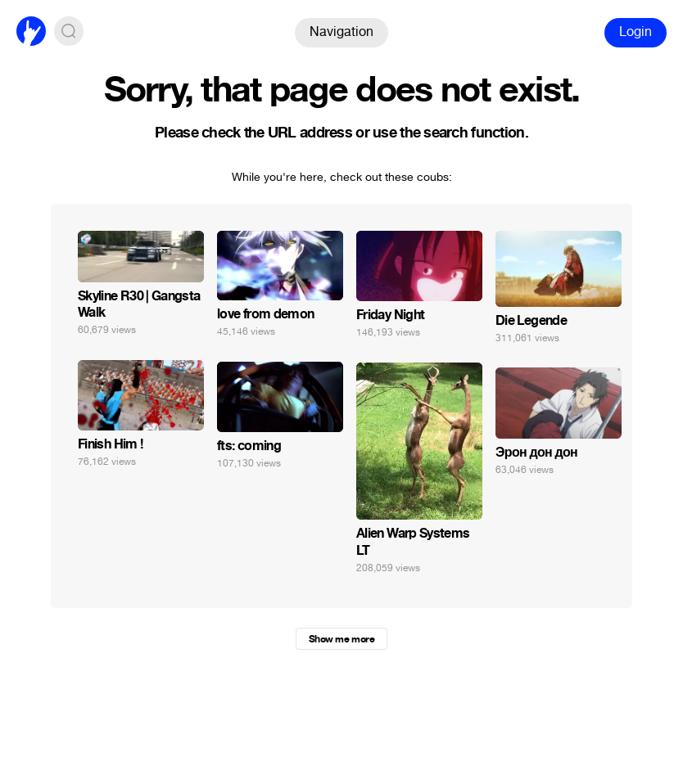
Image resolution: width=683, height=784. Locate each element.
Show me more (341, 639)
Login (636, 32)
